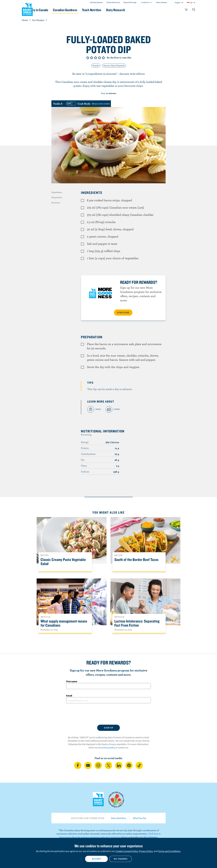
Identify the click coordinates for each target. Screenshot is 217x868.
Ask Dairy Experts (96, 2)
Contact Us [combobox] (145, 2)
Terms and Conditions (169, 851)
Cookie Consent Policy (127, 851)
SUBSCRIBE (123, 312)
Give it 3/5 (96, 58)
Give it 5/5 (103, 58)
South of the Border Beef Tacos (136, 560)
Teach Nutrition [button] (110, 10)
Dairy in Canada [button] (50, 10)
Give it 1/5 (88, 58)
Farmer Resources (113, 2)
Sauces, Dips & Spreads (114, 65)
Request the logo (130, 2)
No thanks (121, 859)
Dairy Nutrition (119, 818)
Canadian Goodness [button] (80, 10)
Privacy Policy (146, 851)
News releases (162, 2)
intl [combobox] (191, 2)
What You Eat (139, 818)
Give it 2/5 (92, 58)
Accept (97, 859)
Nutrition (56, 203)
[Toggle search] (194, 10)
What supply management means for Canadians (64, 623)
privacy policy (108, 747)
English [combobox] (178, 2)
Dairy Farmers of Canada (27, 9)
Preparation (57, 197)
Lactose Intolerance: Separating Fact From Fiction (137, 623)
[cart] (186, 10)
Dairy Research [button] (137, 10)
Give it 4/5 (99, 58)
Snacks (96, 65)
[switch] (88, 104)
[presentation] (108, 714)
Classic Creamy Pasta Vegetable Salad (63, 562)
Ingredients (57, 192)
